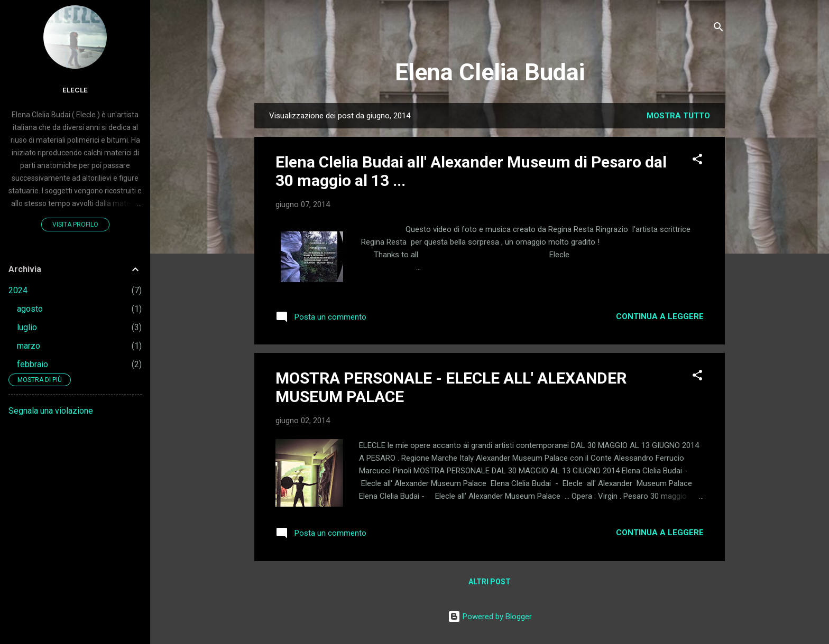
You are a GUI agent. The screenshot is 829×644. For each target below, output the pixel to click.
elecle (75, 90)
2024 (18, 290)
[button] (697, 161)
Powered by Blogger (490, 617)
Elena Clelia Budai (490, 72)
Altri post (490, 582)
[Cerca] (719, 29)
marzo (29, 346)
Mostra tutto (678, 116)
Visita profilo (75, 225)
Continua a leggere (660, 316)
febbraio (33, 364)
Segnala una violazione (51, 411)
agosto (30, 309)
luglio (27, 327)
